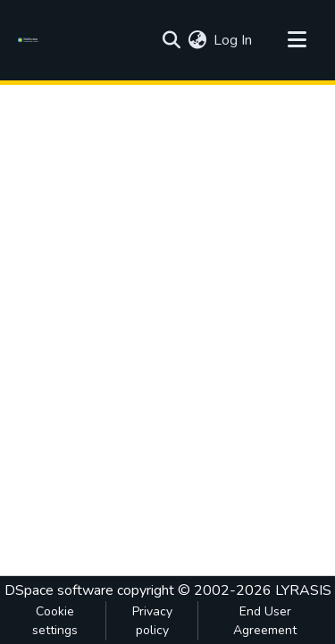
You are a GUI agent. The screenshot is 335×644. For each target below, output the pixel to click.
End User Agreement (265, 621)
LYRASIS (303, 590)
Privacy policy (152, 621)
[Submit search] (171, 40)
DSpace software (59, 590)
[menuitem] (197, 40)
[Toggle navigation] (297, 40)
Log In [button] (234, 40)
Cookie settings (55, 621)
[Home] (31, 40)
